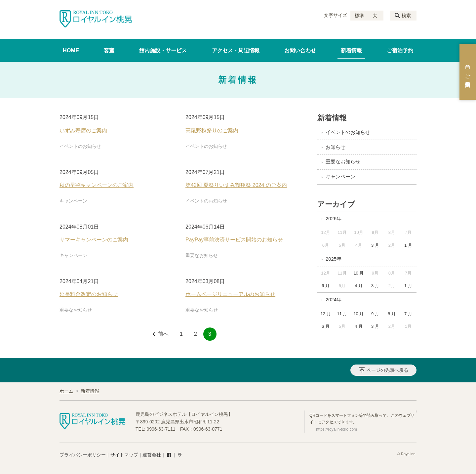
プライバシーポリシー (83, 455)
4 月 (359, 286)
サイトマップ (124, 455)
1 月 (408, 245)
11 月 (342, 314)
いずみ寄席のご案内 (83, 130)
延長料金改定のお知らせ (89, 294)
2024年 (334, 300)
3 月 (375, 245)
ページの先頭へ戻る (387, 370)
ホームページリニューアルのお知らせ (230, 294)
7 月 (408, 314)
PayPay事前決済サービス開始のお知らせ (234, 240)
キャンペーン (73, 201)
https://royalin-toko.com (337, 429)
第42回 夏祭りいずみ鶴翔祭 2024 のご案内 (236, 185)
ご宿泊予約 (400, 50)
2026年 (334, 219)
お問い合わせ (300, 50)
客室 (109, 50)
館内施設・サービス (163, 50)
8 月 (392, 314)
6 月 (326, 286)
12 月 (325, 314)
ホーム (66, 391)
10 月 (358, 273)
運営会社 (152, 455)
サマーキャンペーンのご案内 (94, 240)
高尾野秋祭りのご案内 (212, 130)
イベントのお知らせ (80, 146)
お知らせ (336, 147)
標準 (359, 16)
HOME (71, 50)
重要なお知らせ (202, 255)
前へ (163, 334)
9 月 (375, 314)
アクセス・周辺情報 (236, 50)
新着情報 (351, 50)
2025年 (334, 259)
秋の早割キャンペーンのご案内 (97, 185)
